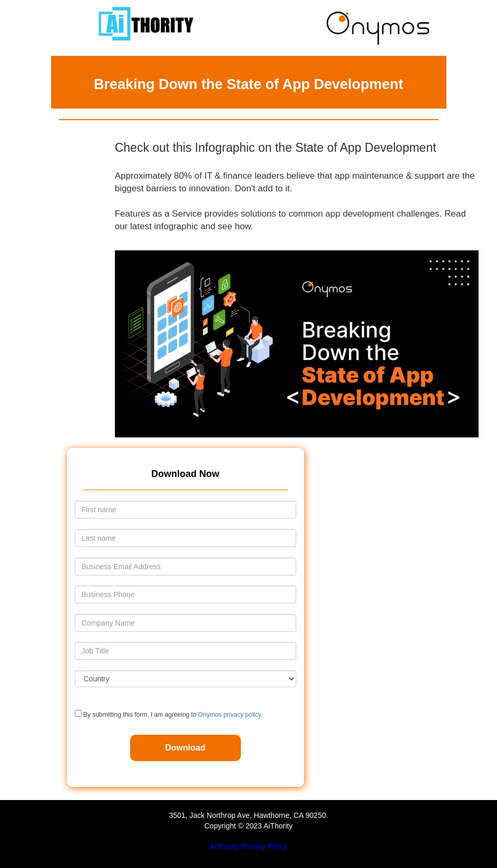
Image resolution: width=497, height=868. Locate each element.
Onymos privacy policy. (230, 715)
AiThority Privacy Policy (248, 846)
